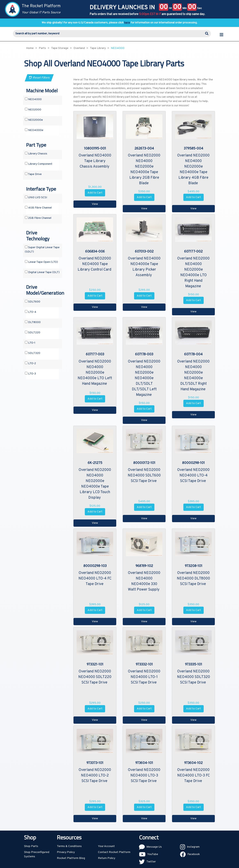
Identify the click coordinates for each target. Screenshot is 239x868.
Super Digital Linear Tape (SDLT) (42, 250)
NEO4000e (34, 130)
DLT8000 (33, 322)
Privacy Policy (66, 852)
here (127, 23)
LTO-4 (31, 312)
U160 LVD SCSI (36, 197)
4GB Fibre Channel (38, 208)
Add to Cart (95, 193)
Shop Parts (31, 846)
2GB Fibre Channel (38, 218)
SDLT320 (33, 353)
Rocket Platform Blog (71, 858)
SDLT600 (33, 302)
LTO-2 (30, 363)
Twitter (151, 862)
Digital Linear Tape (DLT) (42, 272)
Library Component (39, 164)
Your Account (106, 846)
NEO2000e (34, 120)
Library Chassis (36, 154)
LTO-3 (30, 374)
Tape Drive (33, 174)
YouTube (153, 854)
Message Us (154, 847)
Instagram (193, 847)
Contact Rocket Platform (114, 852)
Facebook (194, 854)
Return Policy (107, 858)
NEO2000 (33, 110)
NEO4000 (33, 99)
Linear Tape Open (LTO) (41, 262)
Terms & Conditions (69, 846)
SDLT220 (33, 333)
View (95, 204)
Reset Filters (39, 78)
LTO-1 (30, 343)
